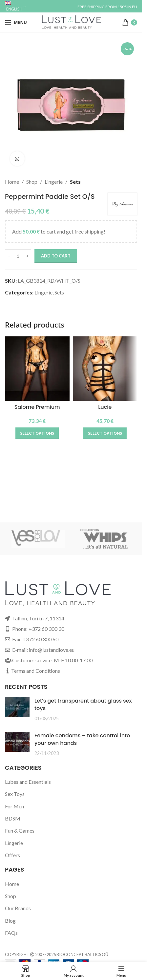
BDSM (13, 818)
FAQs (11, 933)
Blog (10, 921)
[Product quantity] (18, 256)
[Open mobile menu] (16, 22)
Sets (75, 182)
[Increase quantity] (27, 256)
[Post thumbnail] (17, 710)
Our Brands (18, 908)
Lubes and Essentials (28, 782)
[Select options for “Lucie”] (105, 433)
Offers (12, 855)
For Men (14, 806)
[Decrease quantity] (9, 256)
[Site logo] (71, 21)
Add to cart (56, 256)
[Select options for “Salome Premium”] (37, 433)
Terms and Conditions (36, 671)
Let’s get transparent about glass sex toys (83, 704)
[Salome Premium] (37, 369)
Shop (32, 182)
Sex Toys (15, 794)
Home (12, 182)
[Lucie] (105, 369)
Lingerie (54, 182)
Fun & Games (20, 830)
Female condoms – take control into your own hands (82, 739)
